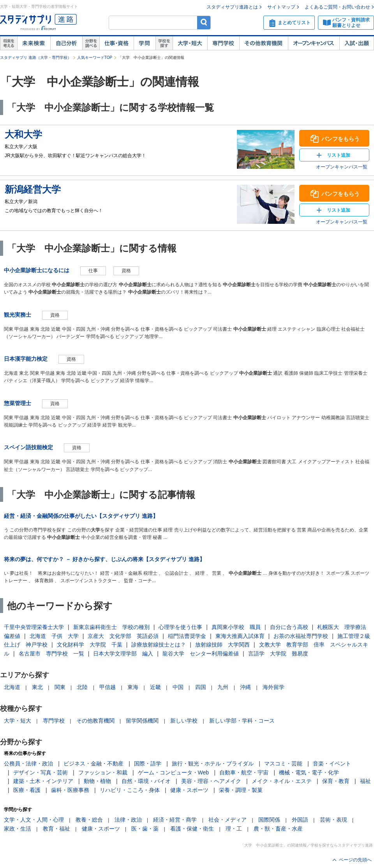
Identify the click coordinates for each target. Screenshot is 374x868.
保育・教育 (336, 781)
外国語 (300, 820)
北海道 (12, 687)
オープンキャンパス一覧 (342, 167)
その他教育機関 (264, 43)
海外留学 (273, 687)
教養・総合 (89, 820)
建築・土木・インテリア (43, 781)
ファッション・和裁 (103, 772)
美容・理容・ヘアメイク (211, 781)
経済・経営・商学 (175, 820)
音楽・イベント (332, 763)
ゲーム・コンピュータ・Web (174, 772)
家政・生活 (18, 829)
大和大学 (23, 134)
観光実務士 (18, 315)
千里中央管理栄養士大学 (34, 627)
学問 (145, 43)
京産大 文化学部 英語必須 (123, 636)
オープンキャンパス (314, 43)
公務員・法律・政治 (28, 763)
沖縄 (245, 687)
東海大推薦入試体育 (240, 636)
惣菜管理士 (18, 403)
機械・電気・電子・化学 (309, 772)
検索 (204, 22)
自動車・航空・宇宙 (244, 772)
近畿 (155, 687)
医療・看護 (27, 790)
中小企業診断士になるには (37, 270)
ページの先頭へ (355, 860)
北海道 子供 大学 (54, 636)
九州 (223, 687)
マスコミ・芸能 (283, 763)
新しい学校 (184, 721)
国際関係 (269, 820)
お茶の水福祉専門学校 (301, 636)
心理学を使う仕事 (180, 627)
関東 (60, 687)
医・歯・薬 (145, 829)
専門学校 (223, 43)
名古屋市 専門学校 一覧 (51, 654)
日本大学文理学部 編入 (123, 654)
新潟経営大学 (33, 189)
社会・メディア (228, 820)
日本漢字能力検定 (26, 359)
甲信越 (108, 687)
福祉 (365, 781)
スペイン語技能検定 (28, 447)
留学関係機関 (142, 721)
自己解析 (66, 43)
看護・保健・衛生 (192, 829)
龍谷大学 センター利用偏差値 (201, 654)
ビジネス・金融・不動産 (93, 763)
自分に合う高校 (289, 627)
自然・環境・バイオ (146, 781)
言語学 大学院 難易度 (278, 654)
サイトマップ (281, 7)
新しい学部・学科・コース (242, 721)
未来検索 (34, 43)
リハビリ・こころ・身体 (130, 790)
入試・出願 (357, 43)
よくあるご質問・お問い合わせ (337, 7)
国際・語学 (148, 763)
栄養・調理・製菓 (241, 790)
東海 (133, 687)
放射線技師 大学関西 (222, 645)
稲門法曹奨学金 (187, 636)
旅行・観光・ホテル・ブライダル (213, 763)
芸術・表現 (333, 820)
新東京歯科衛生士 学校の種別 (111, 627)
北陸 (82, 687)
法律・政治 (128, 820)
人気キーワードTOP (95, 58)
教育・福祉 (56, 829)
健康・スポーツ (189, 790)
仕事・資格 (116, 43)
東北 (37, 687)
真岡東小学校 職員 (236, 627)
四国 (201, 687)
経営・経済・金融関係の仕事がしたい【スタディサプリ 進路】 (81, 516)
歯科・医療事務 (70, 790)
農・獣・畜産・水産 (278, 829)
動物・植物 (97, 781)
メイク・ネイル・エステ (282, 781)
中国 (178, 687)
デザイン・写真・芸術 (41, 772)
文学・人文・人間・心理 (34, 820)
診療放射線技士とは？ (159, 645)
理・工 (234, 829)
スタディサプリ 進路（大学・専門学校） (36, 58)
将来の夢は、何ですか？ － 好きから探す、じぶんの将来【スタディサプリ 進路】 (104, 559)
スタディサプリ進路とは (232, 7)
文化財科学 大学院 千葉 (90, 645)
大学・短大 (190, 43)
